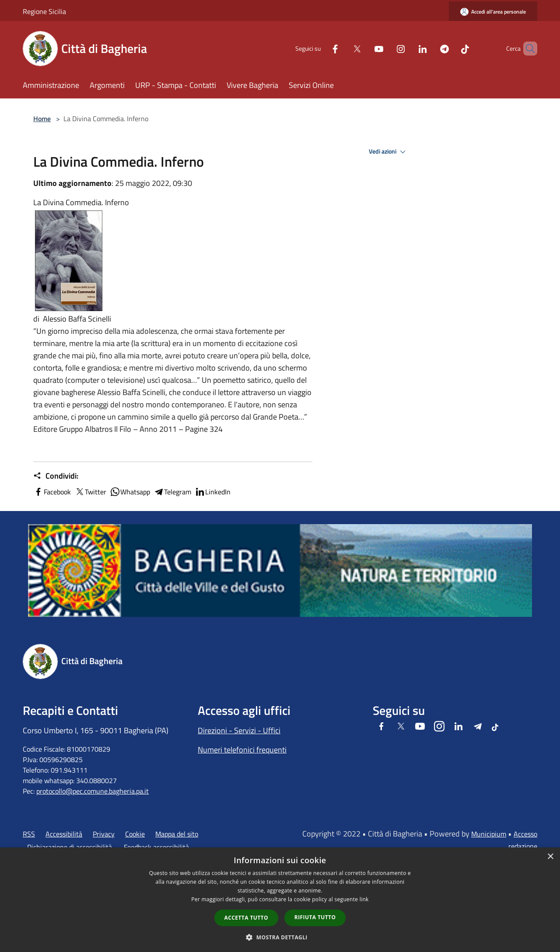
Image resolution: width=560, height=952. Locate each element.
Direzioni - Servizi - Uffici (239, 730)
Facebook (52, 492)
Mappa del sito (177, 834)
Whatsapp (130, 492)
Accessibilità (64, 834)
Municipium (489, 834)
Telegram (172, 492)
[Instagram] (386, 48)
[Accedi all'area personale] (493, 12)
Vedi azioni (388, 152)
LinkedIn (213, 492)
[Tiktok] (450, 48)
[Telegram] (430, 48)
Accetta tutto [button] (246, 918)
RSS (29, 834)
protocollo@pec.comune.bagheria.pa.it (93, 791)
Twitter (90, 492)
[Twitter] (342, 48)
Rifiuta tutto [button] (315, 917)
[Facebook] (320, 48)
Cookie (135, 834)
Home (42, 119)
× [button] (550, 857)
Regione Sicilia (44, 11)
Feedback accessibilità (156, 847)
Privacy (104, 834)
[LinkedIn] (408, 48)
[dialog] (280, 900)
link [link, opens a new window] (364, 899)
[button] (280, 937)
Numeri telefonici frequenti (242, 750)
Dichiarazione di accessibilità (70, 847)
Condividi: (56, 476)
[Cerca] (527, 49)
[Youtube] (364, 48)
